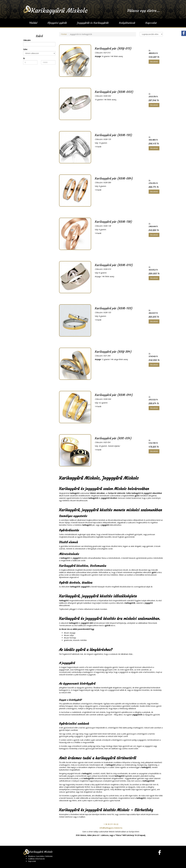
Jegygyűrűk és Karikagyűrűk (93, 23)
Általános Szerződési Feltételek (40, 856)
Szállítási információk (36, 859)
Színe (25, 49)
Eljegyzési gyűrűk (57, 23)
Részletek (154, 62)
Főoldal (33, 23)
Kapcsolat (151, 23)
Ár (24, 58)
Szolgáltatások (127, 23)
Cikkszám (27, 40)
